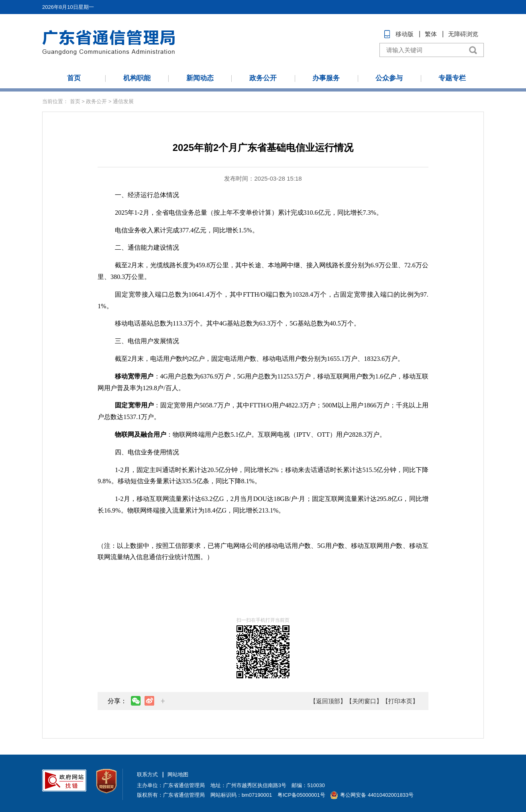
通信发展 (123, 101)
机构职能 (137, 78)
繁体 (431, 34)
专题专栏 (452, 78)
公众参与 (389, 78)
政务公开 (263, 78)
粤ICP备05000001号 (301, 795)
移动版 (405, 34)
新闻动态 (200, 78)
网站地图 (178, 774)
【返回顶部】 (328, 701)
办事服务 (326, 78)
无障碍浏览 (463, 34)
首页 (74, 78)
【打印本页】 (400, 701)
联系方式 (147, 774)
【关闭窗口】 (364, 701)
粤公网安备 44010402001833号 (377, 795)
